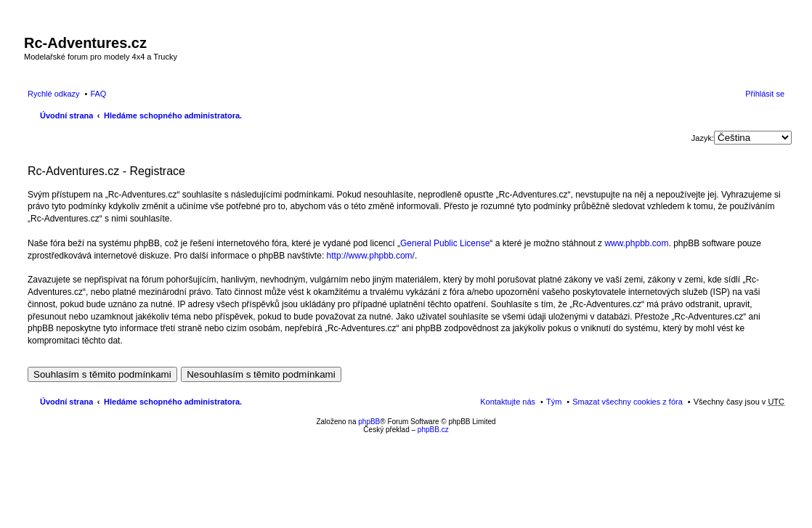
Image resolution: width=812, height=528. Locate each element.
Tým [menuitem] (554, 402)
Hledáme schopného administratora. (173, 115)
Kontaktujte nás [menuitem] (508, 402)
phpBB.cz (433, 430)
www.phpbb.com (636, 243)
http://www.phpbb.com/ (371, 256)
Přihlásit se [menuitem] (765, 94)
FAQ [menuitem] (98, 94)
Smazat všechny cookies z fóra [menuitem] (628, 402)
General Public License (445, 243)
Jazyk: (703, 138)
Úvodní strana (66, 115)
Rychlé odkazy (54, 94)
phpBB (369, 422)
